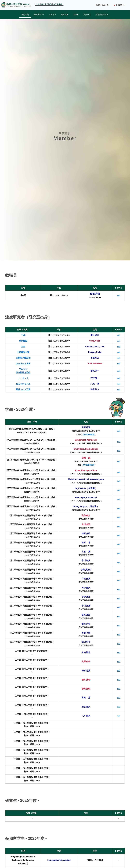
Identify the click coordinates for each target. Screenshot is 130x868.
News (76, 15)
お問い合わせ (102, 5)
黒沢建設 (23, 341)
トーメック (23, 378)
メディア (52, 15)
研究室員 (25, 15)
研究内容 (39, 15)
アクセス (87, 15)
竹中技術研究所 (89, 434)
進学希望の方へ (102, 15)
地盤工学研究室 (14, 4)
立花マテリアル (23, 384)
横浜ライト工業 (23, 389)
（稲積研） (27, 4)
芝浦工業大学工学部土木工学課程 (49, 4)
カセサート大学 (23, 363)
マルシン (23, 369)
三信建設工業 (23, 352)
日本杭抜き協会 (23, 372)
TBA (23, 346)
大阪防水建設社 (23, 358)
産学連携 (65, 15)
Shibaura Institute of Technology (19, 6)
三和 (23, 335)
